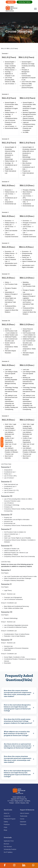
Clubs (6, 827)
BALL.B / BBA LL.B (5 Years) (10, 48)
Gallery (6, 822)
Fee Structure (8, 847)
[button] (5, 865)
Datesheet (23, 822)
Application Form (9, 841)
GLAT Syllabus (8, 852)
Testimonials (24, 816)
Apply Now (11, 2)
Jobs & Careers (25, 813)
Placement (23, 824)
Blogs (5, 830)
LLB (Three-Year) (6, 464)
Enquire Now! (2, 442)
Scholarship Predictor (25, 2)
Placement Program (10, 819)
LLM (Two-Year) (6, 562)
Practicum (7, 824)
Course (22, 819)
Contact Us (7, 816)
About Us (7, 813)
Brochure (7, 844)
